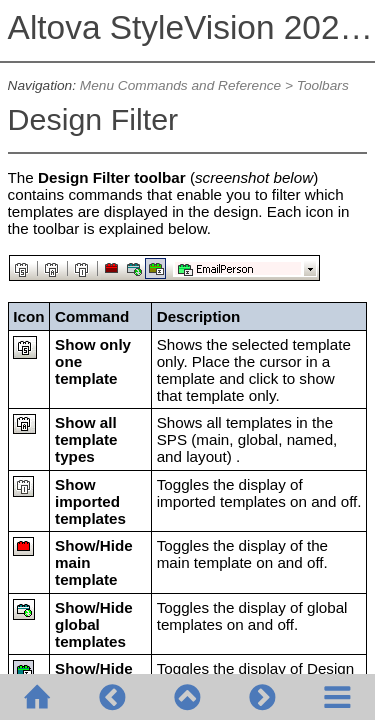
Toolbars (323, 85)
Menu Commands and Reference (180, 85)
